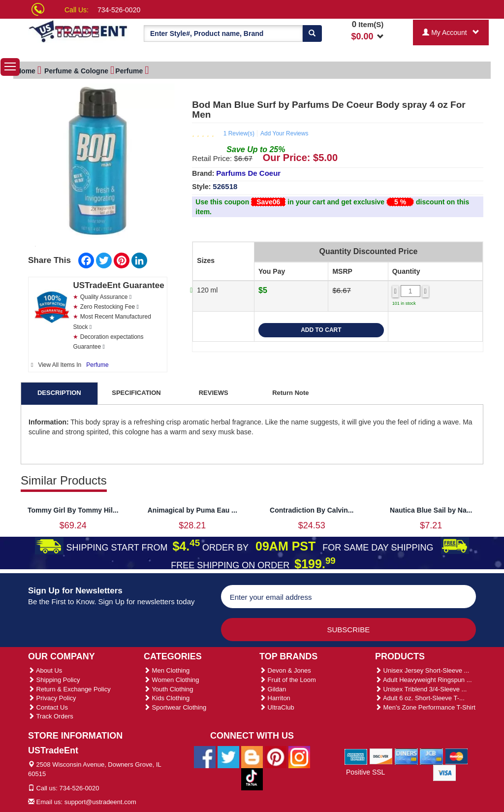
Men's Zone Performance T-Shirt (425, 707)
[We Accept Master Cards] (457, 756)
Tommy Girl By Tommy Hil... (73, 510)
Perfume (97, 365)
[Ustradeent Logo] (79, 31)
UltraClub (277, 707)
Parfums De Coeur (248, 173)
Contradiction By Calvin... (312, 510)
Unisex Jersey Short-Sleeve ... (422, 670)
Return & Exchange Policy (69, 689)
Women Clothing (171, 680)
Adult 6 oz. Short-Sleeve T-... (420, 698)
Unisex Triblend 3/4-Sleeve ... (421, 689)
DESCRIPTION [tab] (59, 393)
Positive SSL (365, 772)
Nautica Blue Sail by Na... (431, 510)
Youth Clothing (168, 689)
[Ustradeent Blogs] (252, 756)
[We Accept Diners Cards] (406, 756)
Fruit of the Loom (288, 680)
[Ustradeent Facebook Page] (205, 756)
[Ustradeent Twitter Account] (228, 756)
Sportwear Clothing (175, 707)
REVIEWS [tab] (214, 393)
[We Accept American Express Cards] (356, 756)
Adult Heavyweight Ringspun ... (424, 680)
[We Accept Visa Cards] (445, 772)
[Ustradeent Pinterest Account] (276, 756)
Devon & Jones (285, 670)
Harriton (275, 698)
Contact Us (48, 707)
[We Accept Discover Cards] (381, 756)
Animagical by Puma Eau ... (192, 510)
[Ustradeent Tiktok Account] (252, 779)
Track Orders (51, 716)
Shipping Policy (54, 680)
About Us (45, 670)
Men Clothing (167, 670)
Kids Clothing (167, 698)
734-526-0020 (119, 10)
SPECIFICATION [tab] (136, 393)
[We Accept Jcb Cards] (431, 756)
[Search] (312, 33)
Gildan (273, 689)
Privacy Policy (52, 698)
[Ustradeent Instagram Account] (299, 756)
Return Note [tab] (290, 393)
